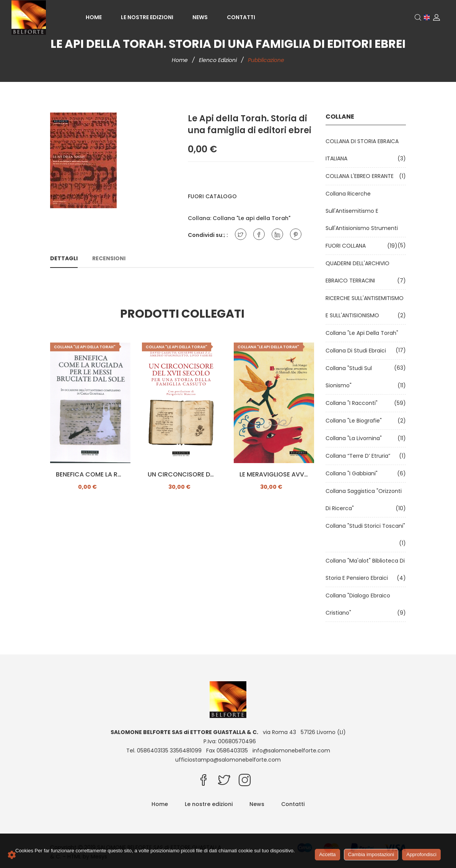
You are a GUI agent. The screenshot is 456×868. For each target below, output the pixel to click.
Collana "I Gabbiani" (353, 473)
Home (94, 17)
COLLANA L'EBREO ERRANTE (361, 176)
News (200, 17)
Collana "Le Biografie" (355, 421)
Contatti (241, 17)
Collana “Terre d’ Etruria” (359, 456)
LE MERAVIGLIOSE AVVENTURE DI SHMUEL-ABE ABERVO (274, 475)
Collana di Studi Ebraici (357, 351)
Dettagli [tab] (64, 258)
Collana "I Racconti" (353, 403)
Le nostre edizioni (147, 17)
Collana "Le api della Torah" (252, 218)
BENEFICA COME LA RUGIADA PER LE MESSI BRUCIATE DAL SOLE (90, 475)
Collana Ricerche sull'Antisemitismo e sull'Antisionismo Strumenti (363, 211)
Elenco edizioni (219, 60)
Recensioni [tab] (109, 258)
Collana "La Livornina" (355, 438)
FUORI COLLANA (347, 246)
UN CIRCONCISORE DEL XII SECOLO (182, 475)
